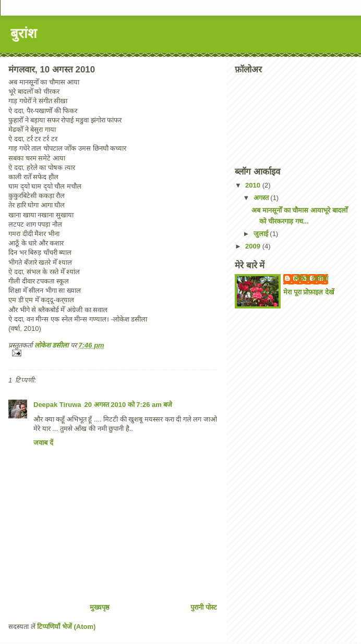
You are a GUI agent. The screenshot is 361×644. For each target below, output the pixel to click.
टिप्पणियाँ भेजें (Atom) (66, 627)
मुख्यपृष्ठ (100, 607)
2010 (254, 185)
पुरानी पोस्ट (204, 607)
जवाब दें (43, 443)
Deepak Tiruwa (57, 405)
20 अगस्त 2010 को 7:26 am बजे (129, 405)
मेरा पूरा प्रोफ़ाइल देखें (309, 292)
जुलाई (262, 234)
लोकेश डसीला (311, 278)
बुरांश (24, 33)
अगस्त (262, 198)
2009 (254, 246)
